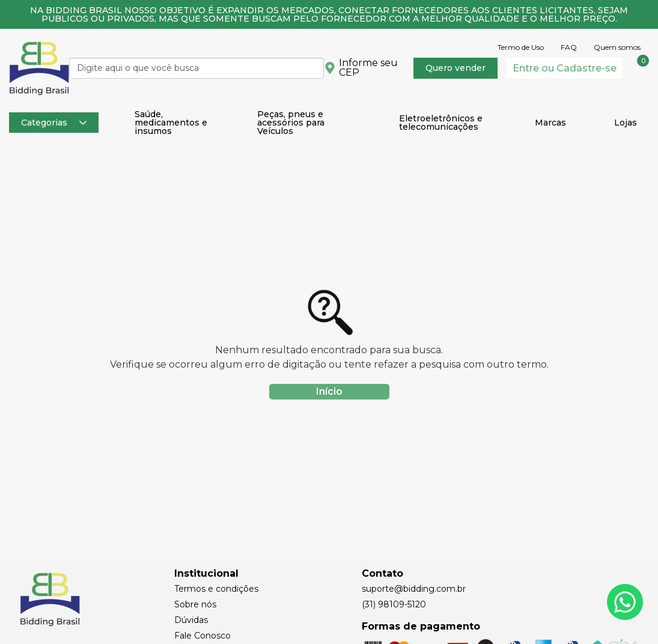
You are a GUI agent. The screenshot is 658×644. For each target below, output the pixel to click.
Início (329, 391)
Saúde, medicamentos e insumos (171, 123)
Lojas (626, 123)
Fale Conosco (203, 636)
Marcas (550, 123)
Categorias (54, 123)
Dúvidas (191, 620)
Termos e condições (216, 589)
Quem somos (617, 47)
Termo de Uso (521, 47)
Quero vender (455, 68)
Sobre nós (195, 604)
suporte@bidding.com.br (414, 589)
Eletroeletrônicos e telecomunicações (441, 123)
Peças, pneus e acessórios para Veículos (291, 123)
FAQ (569, 47)
